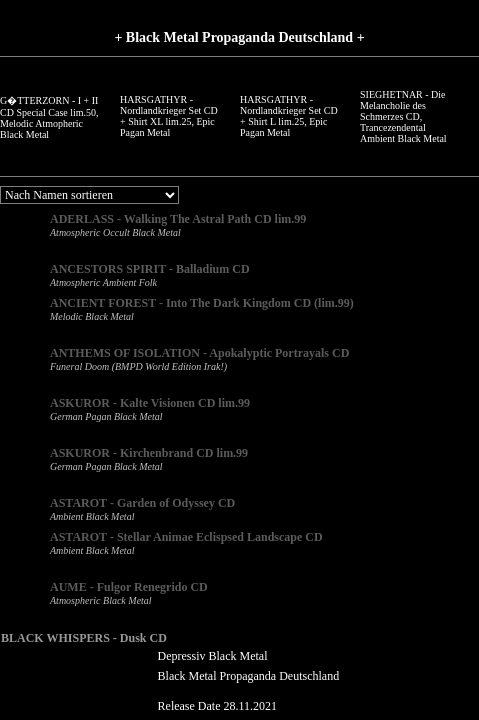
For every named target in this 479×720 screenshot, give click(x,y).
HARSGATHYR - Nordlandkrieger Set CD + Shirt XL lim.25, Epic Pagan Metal (169, 116)
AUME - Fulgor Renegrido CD (129, 587)
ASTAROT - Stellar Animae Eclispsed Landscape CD (186, 537)
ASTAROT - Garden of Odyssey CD (142, 503)
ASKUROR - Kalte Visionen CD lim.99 (150, 403)
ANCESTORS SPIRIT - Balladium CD (150, 269)
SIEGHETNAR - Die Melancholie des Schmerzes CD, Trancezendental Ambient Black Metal (403, 116)
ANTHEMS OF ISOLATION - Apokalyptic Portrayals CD (199, 353)
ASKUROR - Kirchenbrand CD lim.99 (149, 453)
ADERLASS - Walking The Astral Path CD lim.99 (178, 219)
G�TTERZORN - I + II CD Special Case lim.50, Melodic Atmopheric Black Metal (49, 117)
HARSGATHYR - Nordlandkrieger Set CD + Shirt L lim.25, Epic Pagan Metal (289, 116)
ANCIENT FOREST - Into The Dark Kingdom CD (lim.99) (202, 303)
